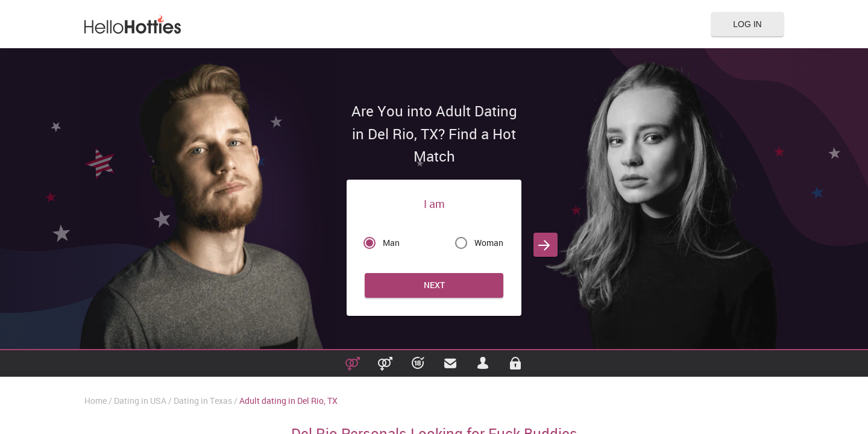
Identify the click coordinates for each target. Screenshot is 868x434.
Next (434, 285)
